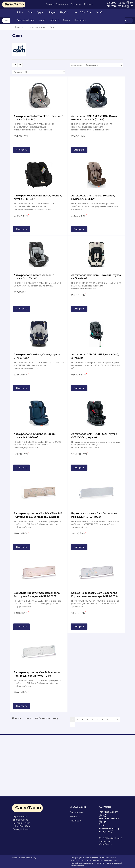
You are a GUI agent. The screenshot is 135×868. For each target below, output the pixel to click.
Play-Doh (65, 12)
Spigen (41, 12)
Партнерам (76, 4)
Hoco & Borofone (83, 12)
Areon (42, 20)
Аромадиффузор (26, 20)
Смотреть (21, 150)
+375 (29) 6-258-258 (116, 6)
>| (72, 725)
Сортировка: (77, 65)
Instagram (106, 832)
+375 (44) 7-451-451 (116, 3)
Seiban (67, 20)
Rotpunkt (54, 20)
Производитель (37, 27)
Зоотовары (80, 20)
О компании (62, 4)
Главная (50, 4)
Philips (20, 12)
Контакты (89, 4)
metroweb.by (31, 858)
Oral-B (99, 12)
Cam (30, 12)
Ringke (52, 12)
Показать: (18, 72)
